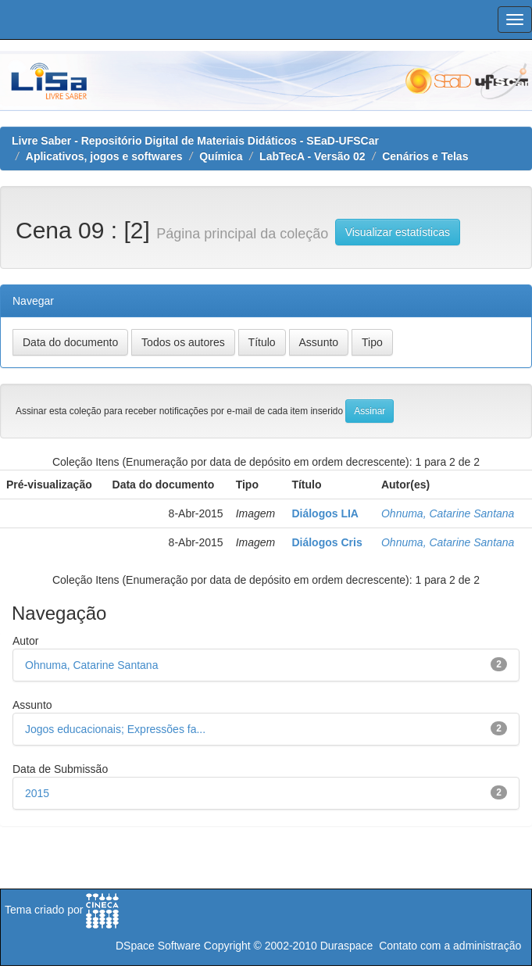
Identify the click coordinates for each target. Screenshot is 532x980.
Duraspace (347, 946)
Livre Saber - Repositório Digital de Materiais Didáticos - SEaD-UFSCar (195, 141)
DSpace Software (158, 946)
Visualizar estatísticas (398, 232)
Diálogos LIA (325, 513)
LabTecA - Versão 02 (312, 156)
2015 (37, 793)
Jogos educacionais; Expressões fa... (115, 729)
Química (221, 156)
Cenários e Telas (425, 156)
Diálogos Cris (327, 542)
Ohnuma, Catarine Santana (448, 513)
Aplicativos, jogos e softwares (104, 156)
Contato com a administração (450, 946)
